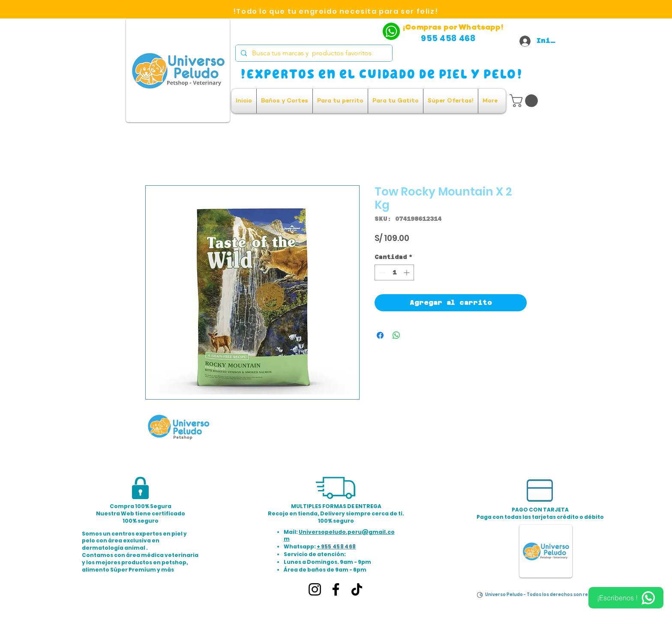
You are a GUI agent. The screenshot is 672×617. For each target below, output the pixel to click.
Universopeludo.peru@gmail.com (339, 536)
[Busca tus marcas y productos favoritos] (313, 53)
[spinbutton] (394, 272)
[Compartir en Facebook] (380, 335)
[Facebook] (336, 589)
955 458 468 (339, 546)
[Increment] (407, 272)
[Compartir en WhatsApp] (396, 335)
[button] (525, 101)
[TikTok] (357, 589)
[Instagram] (315, 589)
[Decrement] (381, 272)
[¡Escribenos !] (626, 598)
